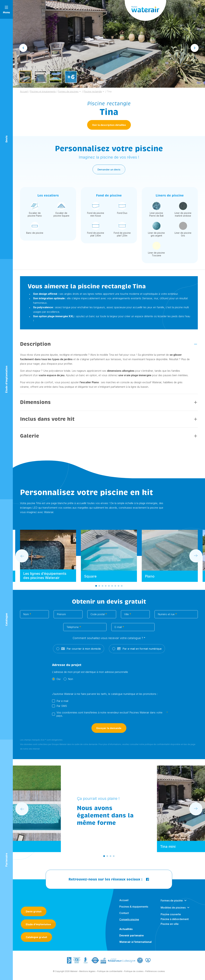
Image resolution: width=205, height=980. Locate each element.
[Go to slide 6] (112, 588)
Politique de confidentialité (110, 974)
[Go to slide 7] (115, 588)
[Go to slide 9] (122, 588)
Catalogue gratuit (36, 937)
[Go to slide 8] (119, 588)
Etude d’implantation (38, 924)
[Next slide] (195, 48)
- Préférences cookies (154, 974)
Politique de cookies (134, 974)
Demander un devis (109, 172)
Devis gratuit (34, 911)
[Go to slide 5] (109, 588)
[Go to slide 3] (102, 588)
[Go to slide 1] (96, 588)
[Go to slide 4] (106, 588)
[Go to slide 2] (99, 588)
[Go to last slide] (23, 48)
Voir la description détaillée (109, 125)
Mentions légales (87, 974)
